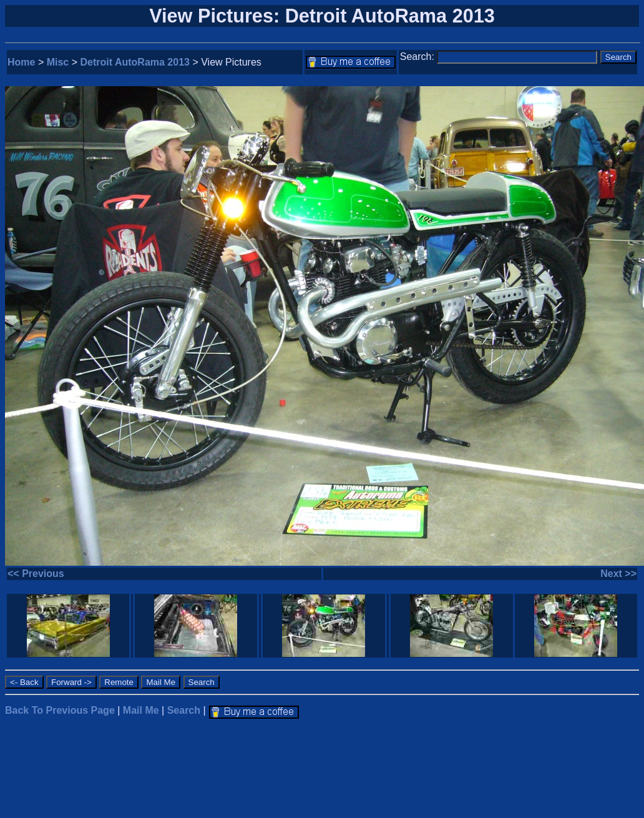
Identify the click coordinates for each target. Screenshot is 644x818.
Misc (58, 62)
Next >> (618, 574)
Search (184, 710)
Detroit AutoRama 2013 (135, 62)
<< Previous (36, 574)
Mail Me (141, 710)
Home (21, 62)
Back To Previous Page (60, 710)
